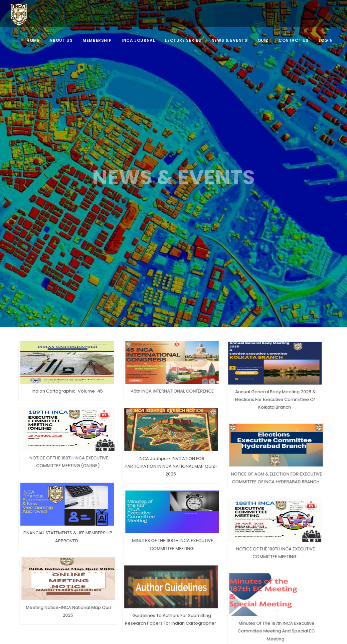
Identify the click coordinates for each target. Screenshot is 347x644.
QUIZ (263, 40)
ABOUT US (61, 40)
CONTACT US (294, 40)
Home (33, 40)
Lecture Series (183, 40)
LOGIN (326, 40)
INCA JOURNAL (138, 40)
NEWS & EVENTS (229, 40)
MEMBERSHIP (97, 40)
